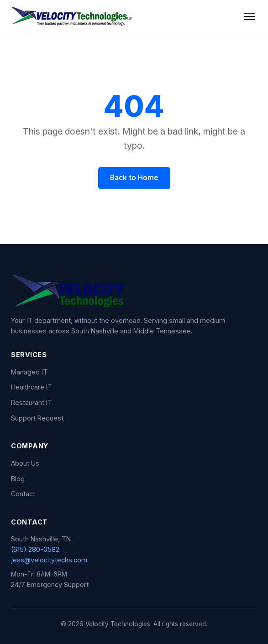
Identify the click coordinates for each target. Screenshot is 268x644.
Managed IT (29, 372)
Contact (23, 494)
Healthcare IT (32, 387)
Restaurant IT (32, 402)
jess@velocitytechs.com (49, 560)
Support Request (37, 418)
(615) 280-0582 (35, 549)
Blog (18, 479)
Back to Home (134, 178)
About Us (25, 463)
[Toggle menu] (250, 16)
